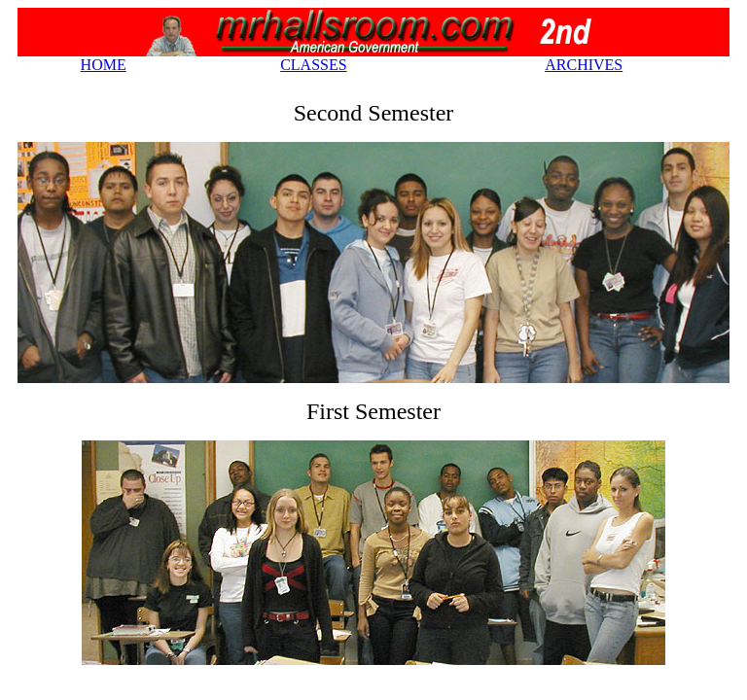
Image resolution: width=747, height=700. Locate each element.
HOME (104, 65)
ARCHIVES (584, 65)
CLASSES (313, 65)
